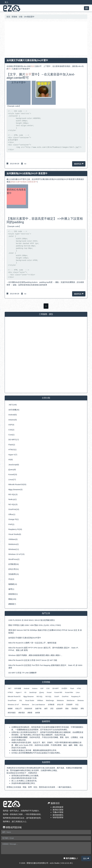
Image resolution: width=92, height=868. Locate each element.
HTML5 (10, 692)
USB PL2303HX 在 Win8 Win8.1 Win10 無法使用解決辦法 (32, 620)
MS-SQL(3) (13, 494)
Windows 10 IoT (13, 705)
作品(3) (11, 579)
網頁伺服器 (12, 713)
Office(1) (12, 514)
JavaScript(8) (14, 465)
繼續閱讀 (79, 164)
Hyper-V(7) (13, 455)
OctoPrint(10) (14, 509)
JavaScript (33, 692)
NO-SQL (49, 697)
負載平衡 (38, 709)
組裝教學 (59, 709)
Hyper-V (19, 692)
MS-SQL (40, 697)
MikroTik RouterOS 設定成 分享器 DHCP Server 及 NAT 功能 (33, 660)
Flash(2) (12, 445)
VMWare (40, 700)
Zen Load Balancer (39, 705)
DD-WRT (56, 688)
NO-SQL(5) (13, 504)
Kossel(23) (13, 474)
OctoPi (57, 697)
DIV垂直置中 (29, 17)
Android (27, 688)
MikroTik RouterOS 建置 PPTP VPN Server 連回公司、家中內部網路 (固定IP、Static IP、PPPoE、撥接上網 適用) (44, 649)
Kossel (49, 692)
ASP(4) (11, 425)
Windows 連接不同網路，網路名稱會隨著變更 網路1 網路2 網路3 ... (35, 655)
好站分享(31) (14, 569)
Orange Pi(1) (14, 519)
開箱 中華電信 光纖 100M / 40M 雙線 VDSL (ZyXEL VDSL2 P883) (35, 625)
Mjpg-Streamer (29, 697)
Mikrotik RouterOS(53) (17, 484)
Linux (78, 692)
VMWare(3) (13, 539)
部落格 (14, 17)
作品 (77, 705)
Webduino (60, 700)
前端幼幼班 (28, 709)
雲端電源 (75, 709)
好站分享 (60, 705)
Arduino (35, 688)
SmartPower (12, 700)
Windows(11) (14, 549)
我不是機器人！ (71, 858)
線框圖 (38, 713)
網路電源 (22, 713)
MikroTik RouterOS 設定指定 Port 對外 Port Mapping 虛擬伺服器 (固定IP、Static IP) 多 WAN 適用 (45, 666)
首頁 (8, 17)
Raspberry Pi (76, 697)
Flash (72, 688)
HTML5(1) (12, 450)
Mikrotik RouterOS (14, 697)
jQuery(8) (12, 469)
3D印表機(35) (14, 410)
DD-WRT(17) (14, 440)
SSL (21, 700)
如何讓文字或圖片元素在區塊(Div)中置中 (25, 638)
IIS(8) (11, 460)
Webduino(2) (14, 544)
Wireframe (25, 705)
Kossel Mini (69, 692)
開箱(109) (12, 599)
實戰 (82, 709)
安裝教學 (69, 705)
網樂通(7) (12, 604)
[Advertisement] (46, 38)
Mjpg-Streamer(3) (15, 489)
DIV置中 (64, 688)
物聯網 (10, 709)
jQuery (42, 692)
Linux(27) (12, 479)
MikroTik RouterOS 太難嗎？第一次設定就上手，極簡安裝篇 (32, 643)
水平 (40, 66)
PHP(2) (11, 524)
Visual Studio (30, 700)
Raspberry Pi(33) (15, 529)
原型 (52, 709)
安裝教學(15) (14, 574)
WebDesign (50, 700)
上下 (45, 66)
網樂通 (30, 713)
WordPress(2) (14, 559)
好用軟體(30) (14, 564)
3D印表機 (18, 688)
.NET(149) (13, 405)
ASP (42, 688)
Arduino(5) (13, 420)
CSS (48, 688)
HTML (79, 688)
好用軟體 (51, 705)
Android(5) (13, 415)
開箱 (67, 709)
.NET (10, 688)
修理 (46, 709)
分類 (21, 17)
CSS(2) (11, 430)
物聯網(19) (13, 584)
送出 (86, 858)
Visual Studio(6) (15, 534)
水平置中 (23, 179)
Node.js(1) (13, 499)
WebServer (71, 700)
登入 (6, 2)
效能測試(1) (13, 594)
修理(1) (11, 589)
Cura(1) (11, 435)
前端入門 (18, 709)
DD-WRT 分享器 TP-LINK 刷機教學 (22, 673)
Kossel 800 (58, 692)
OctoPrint (65, 697)
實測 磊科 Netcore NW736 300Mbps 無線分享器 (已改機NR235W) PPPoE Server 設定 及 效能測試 (45, 631)
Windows (81, 700)
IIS (25, 692)
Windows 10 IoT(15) (16, 554)
